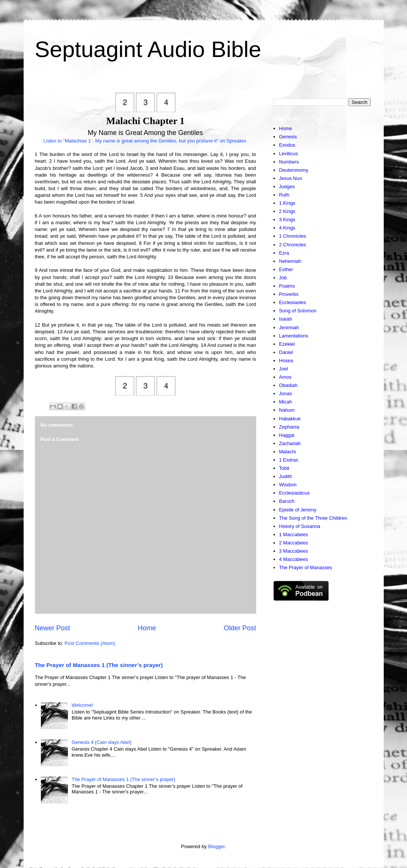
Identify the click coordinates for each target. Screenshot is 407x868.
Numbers (289, 162)
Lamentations (294, 336)
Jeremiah (289, 328)
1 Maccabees (294, 534)
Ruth (284, 195)
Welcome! (83, 705)
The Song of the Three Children (313, 518)
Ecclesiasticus (294, 493)
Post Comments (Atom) (90, 643)
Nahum (287, 410)
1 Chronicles (293, 236)
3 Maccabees (294, 551)
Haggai (287, 435)
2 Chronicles (293, 245)
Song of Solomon (298, 311)
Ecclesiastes (293, 302)
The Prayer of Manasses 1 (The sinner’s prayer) (99, 665)
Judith (286, 476)
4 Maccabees (294, 559)
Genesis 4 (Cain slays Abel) (102, 742)
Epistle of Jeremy (298, 510)
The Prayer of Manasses (306, 567)
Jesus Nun (291, 178)
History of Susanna (300, 526)
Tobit (284, 468)
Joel (284, 369)
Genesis (288, 137)
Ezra (284, 253)
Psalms (287, 286)
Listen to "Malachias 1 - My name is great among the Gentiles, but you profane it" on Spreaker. (146, 141)
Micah (286, 402)
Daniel (286, 352)
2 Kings (287, 211)
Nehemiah (290, 261)
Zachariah (290, 443)
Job (283, 278)
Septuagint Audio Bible (148, 49)
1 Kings (287, 203)
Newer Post (53, 628)
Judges (287, 187)
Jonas (286, 394)
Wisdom (288, 485)
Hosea (286, 361)
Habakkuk (290, 419)
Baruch (287, 501)
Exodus (287, 145)
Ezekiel (287, 344)
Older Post (240, 628)
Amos (285, 377)
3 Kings (287, 220)
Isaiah (286, 319)
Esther (286, 269)
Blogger (216, 846)
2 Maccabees (294, 543)
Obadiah (288, 385)
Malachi (288, 452)
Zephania (289, 427)
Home (147, 628)
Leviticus (289, 154)
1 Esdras (289, 460)
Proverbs (289, 294)
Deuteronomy (294, 170)
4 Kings (287, 228)
